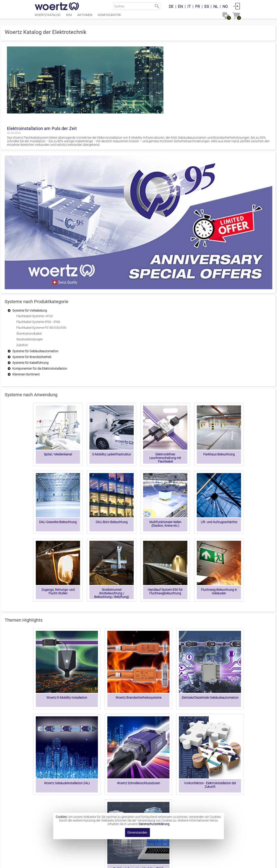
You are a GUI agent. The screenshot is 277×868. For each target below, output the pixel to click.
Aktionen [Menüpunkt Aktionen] (85, 17)
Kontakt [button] (121, 862)
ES (207, 6)
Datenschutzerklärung (154, 824)
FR (198, 6)
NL (216, 6)
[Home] (57, 7)
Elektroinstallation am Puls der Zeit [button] (112, 52)
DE (171, 6)
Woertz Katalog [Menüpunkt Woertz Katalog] (48, 17)
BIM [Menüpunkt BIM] (69, 17)
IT (189, 6)
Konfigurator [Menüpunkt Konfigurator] (109, 17)
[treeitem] (70, 123)
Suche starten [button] (157, 6)
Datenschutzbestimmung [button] (166, 862)
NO (225, 6)
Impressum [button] (100, 862)
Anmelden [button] (237, 6)
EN (180, 6)
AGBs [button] (136, 862)
